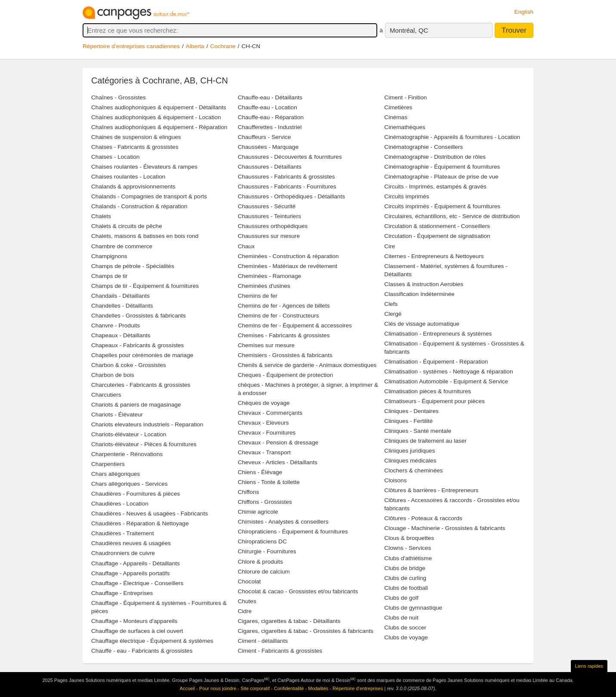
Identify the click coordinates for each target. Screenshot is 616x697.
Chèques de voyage (264, 403)
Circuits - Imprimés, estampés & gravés (435, 187)
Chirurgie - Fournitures (267, 551)
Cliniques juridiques (410, 451)
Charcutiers (106, 395)
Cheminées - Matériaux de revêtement (288, 266)
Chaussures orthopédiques (273, 226)
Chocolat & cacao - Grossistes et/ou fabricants (298, 591)
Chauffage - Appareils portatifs (131, 573)
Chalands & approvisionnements (133, 187)
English (524, 12)
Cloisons (395, 480)
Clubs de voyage (406, 637)
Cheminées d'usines (264, 286)
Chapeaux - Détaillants (121, 335)
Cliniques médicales (410, 461)
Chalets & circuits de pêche (127, 226)
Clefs (391, 304)
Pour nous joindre (218, 688)
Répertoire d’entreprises (358, 688)
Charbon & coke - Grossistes (129, 365)
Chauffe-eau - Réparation (271, 117)
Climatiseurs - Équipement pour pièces (434, 401)
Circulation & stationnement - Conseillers (437, 226)
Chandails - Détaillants (120, 296)
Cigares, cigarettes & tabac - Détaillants (289, 621)
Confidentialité (289, 688)
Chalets (101, 216)
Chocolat (249, 581)
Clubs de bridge (405, 568)
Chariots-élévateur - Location (129, 434)
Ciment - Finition (405, 97)
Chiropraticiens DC (262, 541)
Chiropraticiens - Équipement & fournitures (293, 532)
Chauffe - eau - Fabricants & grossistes (142, 651)
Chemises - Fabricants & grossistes (284, 335)
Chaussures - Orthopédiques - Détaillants (291, 196)
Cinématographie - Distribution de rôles (435, 157)
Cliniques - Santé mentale (418, 431)
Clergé (393, 314)
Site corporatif (255, 688)
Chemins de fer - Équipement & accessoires (295, 325)
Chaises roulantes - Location (128, 177)
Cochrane (223, 46)
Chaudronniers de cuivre (123, 553)
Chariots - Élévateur (117, 415)
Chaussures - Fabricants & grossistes (286, 177)
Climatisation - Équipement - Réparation (436, 362)
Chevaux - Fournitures (267, 433)
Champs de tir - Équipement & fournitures (145, 286)
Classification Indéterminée (419, 294)
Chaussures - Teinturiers (269, 216)
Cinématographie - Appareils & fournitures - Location (452, 137)
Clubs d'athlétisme (408, 558)
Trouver (514, 30)
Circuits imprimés (407, 196)
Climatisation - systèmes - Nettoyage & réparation (448, 372)
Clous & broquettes (409, 538)
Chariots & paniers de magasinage (136, 405)
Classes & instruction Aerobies (424, 284)
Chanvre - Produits (115, 325)
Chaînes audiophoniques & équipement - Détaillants (159, 107)
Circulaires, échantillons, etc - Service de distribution (452, 216)
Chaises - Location (115, 157)
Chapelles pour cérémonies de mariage (142, 355)
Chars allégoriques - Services (129, 484)
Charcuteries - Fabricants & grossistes (141, 385)
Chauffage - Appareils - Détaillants (136, 563)
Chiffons (249, 492)
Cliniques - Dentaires (411, 411)
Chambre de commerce (122, 246)
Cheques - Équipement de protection (285, 375)
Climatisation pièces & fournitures (428, 391)
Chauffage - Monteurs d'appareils (134, 621)
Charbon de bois (113, 375)
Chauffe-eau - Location (268, 107)
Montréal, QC (409, 30)
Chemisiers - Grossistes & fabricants (285, 355)
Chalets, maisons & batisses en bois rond (145, 236)
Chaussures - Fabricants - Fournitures (287, 187)
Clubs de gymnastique (413, 608)
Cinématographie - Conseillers (423, 147)
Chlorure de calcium (264, 572)
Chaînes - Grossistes (119, 97)
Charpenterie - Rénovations (127, 454)
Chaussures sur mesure (269, 236)
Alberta (195, 46)
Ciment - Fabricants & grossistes (280, 651)
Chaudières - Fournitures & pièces (136, 494)
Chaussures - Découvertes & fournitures (290, 157)
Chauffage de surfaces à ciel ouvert (137, 631)
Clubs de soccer (405, 628)
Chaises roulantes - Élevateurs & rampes (144, 167)
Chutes (247, 601)
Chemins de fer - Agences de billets (284, 306)
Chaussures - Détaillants (270, 167)
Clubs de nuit (401, 618)
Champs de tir (109, 276)
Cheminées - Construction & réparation (288, 256)
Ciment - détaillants (263, 641)
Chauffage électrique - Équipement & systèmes (152, 641)
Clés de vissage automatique (422, 324)
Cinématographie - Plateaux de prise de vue (441, 177)
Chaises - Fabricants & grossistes (135, 147)
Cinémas (396, 117)
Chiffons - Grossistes (265, 502)
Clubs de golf (401, 598)
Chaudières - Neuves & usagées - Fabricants (149, 513)
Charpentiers (108, 464)
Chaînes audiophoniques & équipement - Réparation (159, 127)
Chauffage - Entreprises (122, 593)
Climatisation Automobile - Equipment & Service (446, 381)
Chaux (246, 246)
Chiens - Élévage (260, 472)
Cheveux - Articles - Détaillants (278, 462)
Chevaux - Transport (264, 452)
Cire (390, 246)
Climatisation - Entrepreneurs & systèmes (438, 334)
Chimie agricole (258, 512)
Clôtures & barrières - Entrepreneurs (431, 490)
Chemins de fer (258, 296)
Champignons (109, 256)
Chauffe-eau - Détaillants (270, 97)
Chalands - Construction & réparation (139, 206)
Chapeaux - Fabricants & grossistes (137, 345)
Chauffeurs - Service (265, 137)
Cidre (245, 611)
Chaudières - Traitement (123, 533)
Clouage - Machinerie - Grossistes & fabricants (445, 528)
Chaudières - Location (120, 504)
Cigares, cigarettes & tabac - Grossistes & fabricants (306, 631)
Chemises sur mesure (266, 345)
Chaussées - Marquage (268, 147)
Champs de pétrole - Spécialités (133, 266)
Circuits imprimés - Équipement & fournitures (442, 206)
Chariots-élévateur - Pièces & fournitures (144, 444)
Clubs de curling (405, 578)
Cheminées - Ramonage (269, 276)
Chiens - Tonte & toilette (269, 482)
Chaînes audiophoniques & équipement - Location (156, 117)
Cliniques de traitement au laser (425, 441)
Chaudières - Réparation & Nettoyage (140, 523)
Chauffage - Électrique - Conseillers (137, 583)
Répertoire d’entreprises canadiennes (131, 46)
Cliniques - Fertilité (408, 421)
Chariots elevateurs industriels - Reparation (147, 424)
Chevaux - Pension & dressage (278, 443)
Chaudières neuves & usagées (131, 543)
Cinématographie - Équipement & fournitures (442, 167)
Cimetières (398, 107)
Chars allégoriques (115, 474)
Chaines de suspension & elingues (136, 137)
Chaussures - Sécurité (267, 206)
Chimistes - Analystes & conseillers (283, 522)
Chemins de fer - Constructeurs (279, 316)
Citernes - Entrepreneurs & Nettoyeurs (434, 256)
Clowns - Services (408, 548)
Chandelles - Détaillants (122, 306)
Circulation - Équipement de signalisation (437, 236)
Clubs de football (406, 588)
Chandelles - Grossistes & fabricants (139, 316)
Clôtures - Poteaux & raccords (423, 518)
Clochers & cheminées (413, 470)
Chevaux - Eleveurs (263, 423)
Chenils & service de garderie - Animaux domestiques (307, 365)
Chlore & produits (260, 562)
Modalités (318, 688)
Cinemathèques (405, 127)
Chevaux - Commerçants (270, 413)
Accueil (187, 688)
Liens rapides (589, 666)
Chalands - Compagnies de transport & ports (149, 196)
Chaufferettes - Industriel (270, 127)
